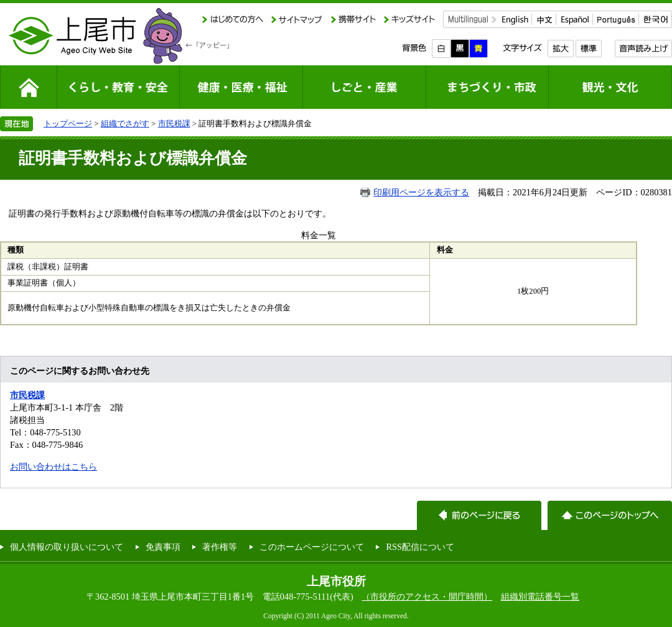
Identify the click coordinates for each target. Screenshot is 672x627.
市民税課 (174, 123)
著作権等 (220, 547)
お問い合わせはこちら (54, 467)
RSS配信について (420, 547)
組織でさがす (125, 123)
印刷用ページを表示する (421, 192)
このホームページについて (312, 547)
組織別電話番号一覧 (540, 597)
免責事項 (163, 547)
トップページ (68, 123)
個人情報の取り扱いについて (67, 547)
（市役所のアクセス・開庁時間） (427, 597)
